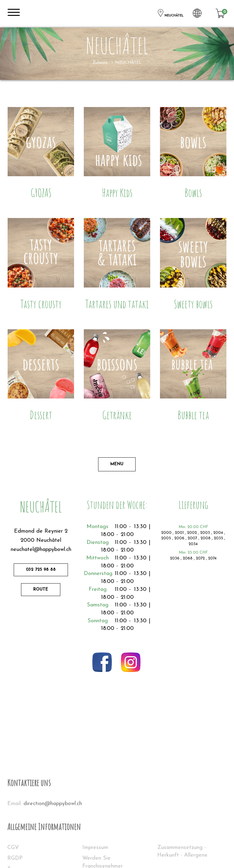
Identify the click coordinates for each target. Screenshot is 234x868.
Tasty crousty (41, 304)
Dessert (41, 415)
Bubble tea (193, 415)
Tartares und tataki (117, 304)
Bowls (193, 193)
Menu (117, 464)
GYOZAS (41, 193)
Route (41, 589)
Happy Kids (117, 193)
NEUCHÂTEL (170, 13)
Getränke (117, 415)
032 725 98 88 (41, 570)
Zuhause (100, 63)
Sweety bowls (193, 304)
